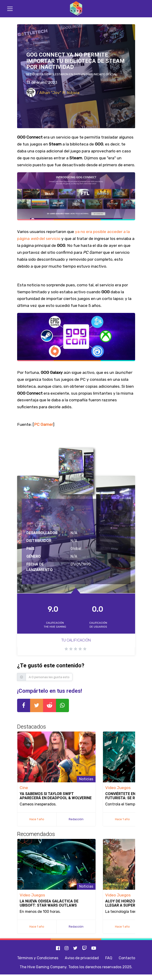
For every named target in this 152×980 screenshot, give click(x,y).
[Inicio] (76, 9)
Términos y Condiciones (38, 958)
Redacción (76, 819)
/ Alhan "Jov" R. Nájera (53, 93)
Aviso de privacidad (82, 958)
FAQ (109, 958)
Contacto (127, 958)
